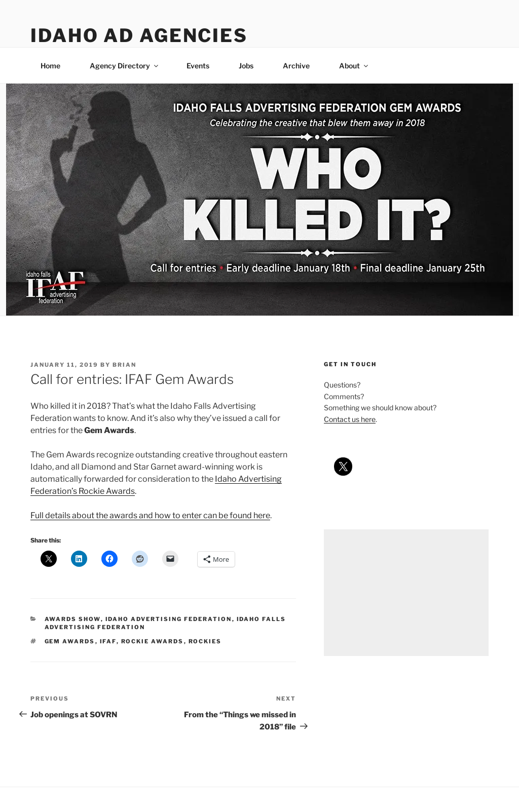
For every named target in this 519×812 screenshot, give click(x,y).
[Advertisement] (406, 593)
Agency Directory (125, 66)
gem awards (70, 641)
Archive (296, 66)
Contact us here (350, 419)
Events (198, 66)
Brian (124, 365)
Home (50, 66)
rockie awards (153, 641)
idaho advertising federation (169, 619)
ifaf (108, 641)
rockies (205, 641)
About (354, 66)
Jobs (246, 66)
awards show (73, 619)
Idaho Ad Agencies (139, 35)
